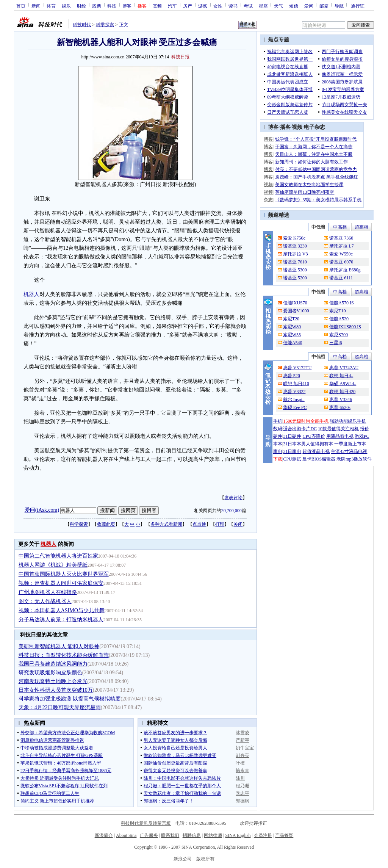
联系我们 (170, 835)
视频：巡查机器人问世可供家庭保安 (61, 583)
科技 (112, 6)
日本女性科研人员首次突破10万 (56, 690)
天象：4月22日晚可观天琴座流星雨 (60, 707)
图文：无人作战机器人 (45, 601)
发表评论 (233, 498)
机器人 (31, 294)
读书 (233, 6)
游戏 (203, 6)
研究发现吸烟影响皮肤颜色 (50, 673)
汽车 (172, 6)
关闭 (238, 524)
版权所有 (205, 859)
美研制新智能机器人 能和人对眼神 (59, 646)
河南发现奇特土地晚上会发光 (53, 681)
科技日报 (180, 57)
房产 (188, 6)
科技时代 (82, 25)
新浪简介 (104, 835)
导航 (339, 6)
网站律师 (213, 835)
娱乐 (66, 6)
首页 (21, 6)
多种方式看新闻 (166, 524)
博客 (127, 6)
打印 (220, 524)
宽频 (157, 6)
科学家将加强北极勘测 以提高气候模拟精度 (70, 699)
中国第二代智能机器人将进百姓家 (58, 556)
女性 (218, 6)
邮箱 (324, 6)
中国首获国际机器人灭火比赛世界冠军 (64, 574)
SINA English (238, 835)
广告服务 (149, 835)
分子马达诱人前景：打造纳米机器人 (61, 620)
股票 (97, 6)
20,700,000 (232, 511)
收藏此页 (106, 524)
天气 (278, 6)
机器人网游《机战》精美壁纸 (53, 565)
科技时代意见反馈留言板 (146, 823)
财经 (81, 6)
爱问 (309, 6)
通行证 (358, 6)
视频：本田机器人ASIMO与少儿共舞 (62, 610)
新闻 (36, 6)
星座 (263, 6)
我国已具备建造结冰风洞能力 (53, 664)
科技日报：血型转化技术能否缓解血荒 (64, 655)
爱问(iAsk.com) (42, 510)
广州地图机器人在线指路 (48, 592)
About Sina (126, 835)
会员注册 (263, 835)
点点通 (199, 524)
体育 (51, 6)
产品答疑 (284, 835)
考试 (248, 6)
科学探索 (105, 25)
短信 (294, 6)
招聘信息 (192, 835)
